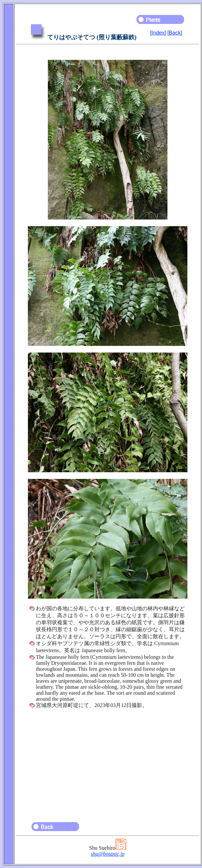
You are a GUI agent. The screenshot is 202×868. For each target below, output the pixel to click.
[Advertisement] (108, 762)
